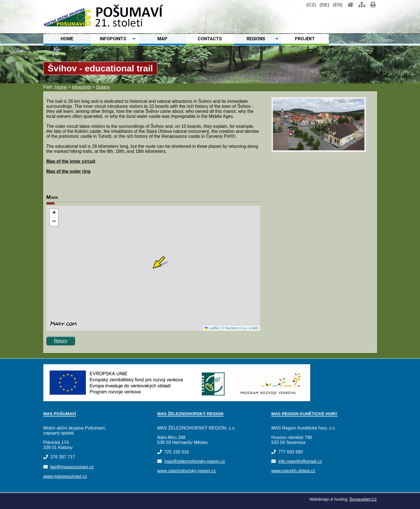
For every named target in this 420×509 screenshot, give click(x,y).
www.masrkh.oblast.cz (293, 471)
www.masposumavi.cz (65, 476)
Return (61, 341)
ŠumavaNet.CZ (363, 499)
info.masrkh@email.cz (300, 461)
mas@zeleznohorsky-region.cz (195, 461)
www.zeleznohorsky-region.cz (187, 471)
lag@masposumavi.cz (72, 467)
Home (61, 87)
